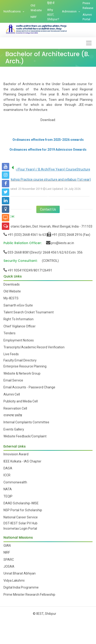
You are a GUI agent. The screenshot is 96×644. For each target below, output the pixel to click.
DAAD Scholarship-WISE (21, 503)
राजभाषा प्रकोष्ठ (13, 415)
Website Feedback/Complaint (25, 436)
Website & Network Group (22, 373)
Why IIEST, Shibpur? (53, 15)
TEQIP (8, 496)
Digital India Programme (21, 587)
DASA (8, 468)
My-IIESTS (11, 298)
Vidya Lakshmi (14, 580)
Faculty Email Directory (20, 360)
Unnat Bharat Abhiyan (20, 573)
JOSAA (9, 566)
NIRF (34, 17)
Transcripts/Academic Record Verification (34, 347)
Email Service (13, 380)
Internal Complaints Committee (26, 422)
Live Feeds (11, 354)
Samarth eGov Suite (18, 305)
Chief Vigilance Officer (20, 326)
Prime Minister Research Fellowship (29, 595)
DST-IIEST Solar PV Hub (20, 523)
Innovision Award (16, 454)
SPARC (9, 560)
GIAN (7, 546)
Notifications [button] (12, 11)
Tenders (9, 333)
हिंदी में (51, 3)
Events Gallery (14, 429)
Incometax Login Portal (20, 528)
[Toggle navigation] (89, 43)
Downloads (12, 284)
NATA (8, 489)
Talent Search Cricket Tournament (29, 312)
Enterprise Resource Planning (25, 366)
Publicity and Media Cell (21, 401)
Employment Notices (19, 340)
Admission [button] (70, 11)
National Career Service (21, 517)
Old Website (36, 8)
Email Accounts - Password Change (29, 387)
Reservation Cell (15, 408)
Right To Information (19, 319)
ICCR (7, 475)
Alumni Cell (12, 394)
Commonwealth (15, 482)
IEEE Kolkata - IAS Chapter (22, 461)
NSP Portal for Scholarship (23, 510)
